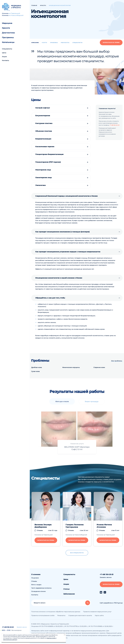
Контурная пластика (44, 123)
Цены (4, 53)
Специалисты (7, 49)
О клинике (36, 574)
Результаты (65, 43)
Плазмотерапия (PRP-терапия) (48, 162)
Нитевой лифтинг (43, 108)
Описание (35, 43)
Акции (4, 57)
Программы (8, 38)
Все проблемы (117, 361)
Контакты (5, 60)
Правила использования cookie (43, 616)
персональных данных (10, 640)
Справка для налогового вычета (80, 616)
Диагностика (8, 33)
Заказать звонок (22, 627)
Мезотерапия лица (43, 170)
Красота (6, 28)
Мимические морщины (71, 367)
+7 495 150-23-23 (8, 627)
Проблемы (54, 43)
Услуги (44, 43)
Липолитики (40, 185)
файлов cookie (51, 638)
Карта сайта (99, 616)
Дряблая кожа (37, 367)
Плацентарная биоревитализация (49, 154)
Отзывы (34, 581)
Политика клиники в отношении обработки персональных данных (56, 612)
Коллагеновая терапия (45, 147)
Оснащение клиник (38, 591)
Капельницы (8, 42)
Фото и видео (36, 585)
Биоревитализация (43, 139)
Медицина (7, 23)
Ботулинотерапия (43, 116)
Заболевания (69, 594)
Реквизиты (61, 616)
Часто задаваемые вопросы (41, 588)
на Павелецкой (14, 13)
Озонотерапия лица (43, 178)
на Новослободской (16, 15)
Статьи (66, 589)
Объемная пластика (44, 131)
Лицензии (35, 578)
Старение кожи (99, 367)
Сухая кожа (35, 371)
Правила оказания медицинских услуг (97, 612)
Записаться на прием (111, 42)
